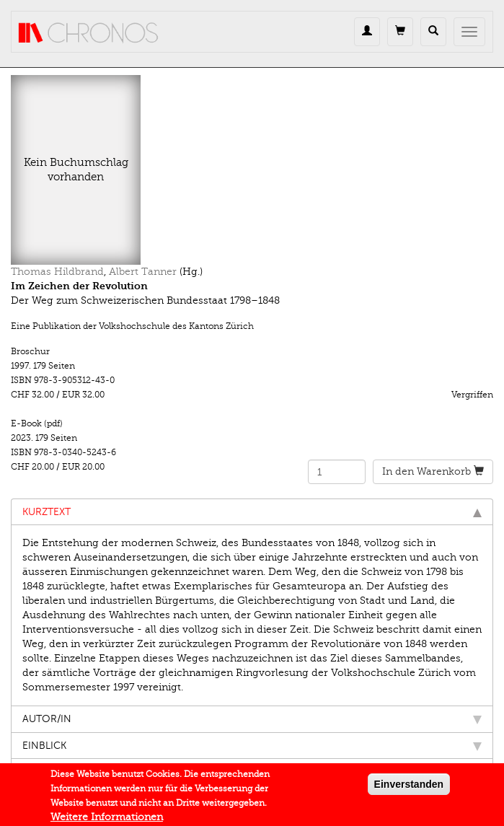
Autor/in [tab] (252, 719)
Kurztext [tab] (252, 512)
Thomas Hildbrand (57, 272)
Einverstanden (409, 787)
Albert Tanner (143, 272)
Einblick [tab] (252, 746)
